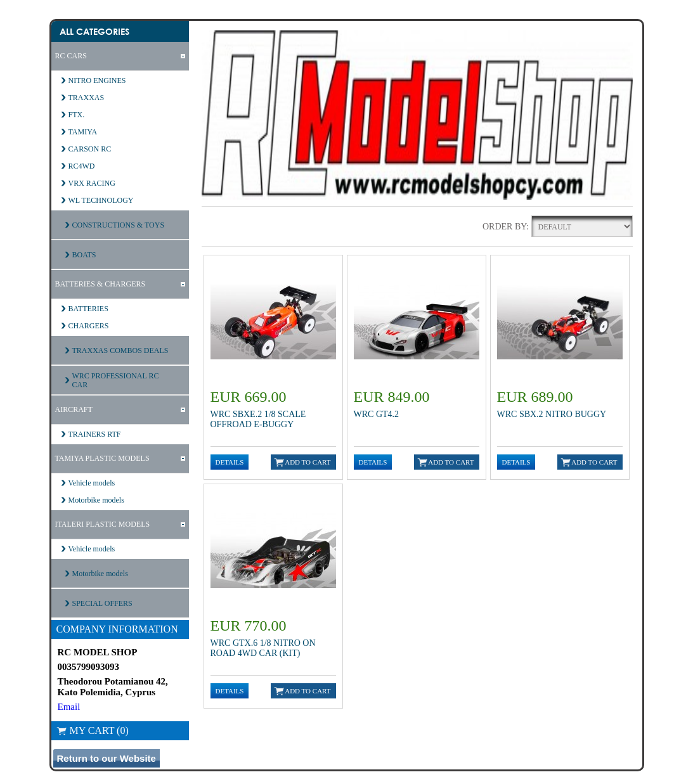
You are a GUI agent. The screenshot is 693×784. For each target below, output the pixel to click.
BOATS (84, 255)
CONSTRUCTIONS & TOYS (119, 225)
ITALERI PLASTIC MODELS (103, 524)
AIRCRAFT (74, 409)
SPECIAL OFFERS (102, 603)
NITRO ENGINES (97, 80)
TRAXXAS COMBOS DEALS (120, 350)
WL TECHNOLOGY (101, 200)
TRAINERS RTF (95, 434)
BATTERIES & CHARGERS (100, 284)
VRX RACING (92, 183)
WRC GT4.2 (377, 414)
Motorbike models (96, 500)
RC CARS (71, 56)
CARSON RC (90, 149)
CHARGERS (89, 326)
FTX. (77, 115)
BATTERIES (88, 309)
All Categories (94, 31)
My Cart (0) (93, 730)
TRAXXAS (87, 98)
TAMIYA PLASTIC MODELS (102, 458)
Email (69, 707)
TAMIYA (83, 132)
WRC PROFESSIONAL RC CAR (116, 380)
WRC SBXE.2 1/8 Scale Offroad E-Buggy (258, 419)
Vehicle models (92, 483)
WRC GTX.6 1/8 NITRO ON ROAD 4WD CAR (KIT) (263, 648)
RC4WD (82, 166)
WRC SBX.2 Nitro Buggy (552, 414)
